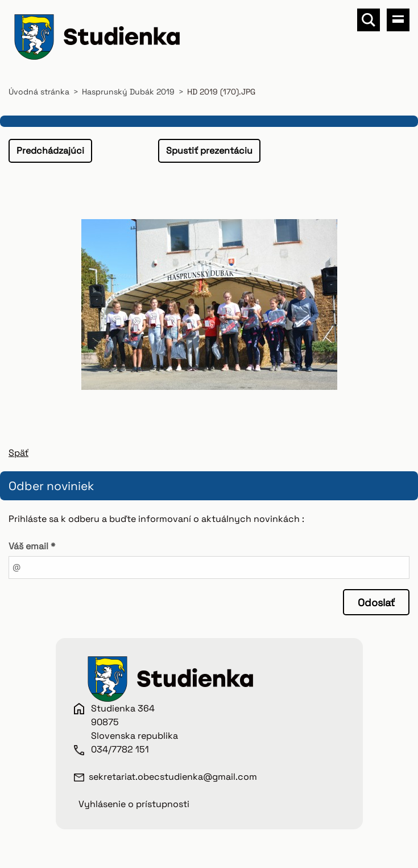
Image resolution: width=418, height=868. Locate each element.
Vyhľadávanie (369, 20)
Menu (398, 20)
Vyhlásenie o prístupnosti (134, 804)
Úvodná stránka (39, 92)
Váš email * (32, 546)
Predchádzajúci (50, 151)
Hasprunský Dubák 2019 (128, 92)
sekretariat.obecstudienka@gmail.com (173, 777)
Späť (18, 453)
